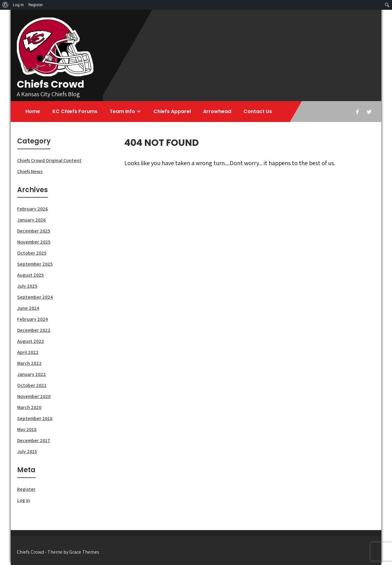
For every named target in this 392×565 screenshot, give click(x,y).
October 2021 (32, 385)
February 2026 (32, 209)
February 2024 (32, 319)
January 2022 (32, 374)
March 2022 (29, 363)
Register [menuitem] (36, 5)
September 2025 (35, 264)
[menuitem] (5, 5)
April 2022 (28, 352)
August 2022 (31, 341)
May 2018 (27, 429)
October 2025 (32, 253)
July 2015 (27, 451)
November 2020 (34, 396)
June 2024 (28, 308)
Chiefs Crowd (51, 84)
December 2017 (34, 440)
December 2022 (34, 330)
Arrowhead (217, 111)
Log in (24, 500)
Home (33, 111)
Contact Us (258, 111)
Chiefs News (30, 171)
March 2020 (29, 407)
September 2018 (35, 418)
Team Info (122, 111)
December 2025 (34, 231)
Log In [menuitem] (18, 5)
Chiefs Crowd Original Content (49, 160)
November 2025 (34, 242)
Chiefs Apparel (172, 111)
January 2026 (31, 220)
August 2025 (30, 275)
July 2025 (27, 286)
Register (26, 489)
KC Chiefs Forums (75, 111)
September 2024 (35, 297)
